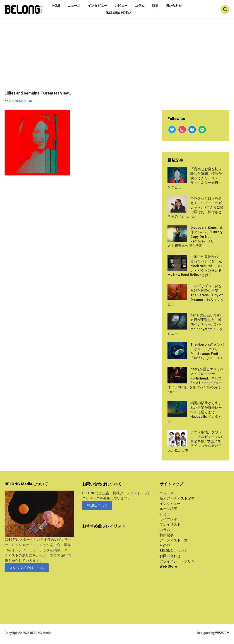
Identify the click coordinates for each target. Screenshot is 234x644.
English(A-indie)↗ (119, 13)
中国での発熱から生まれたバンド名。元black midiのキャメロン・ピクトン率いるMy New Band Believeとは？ (196, 266)
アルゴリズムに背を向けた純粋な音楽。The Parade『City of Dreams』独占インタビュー (196, 295)
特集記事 (167, 535)
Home (56, 6)
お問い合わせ (170, 556)
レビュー (121, 6)
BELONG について (174, 551)
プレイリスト (170, 525)
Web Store (168, 566)
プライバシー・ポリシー (179, 561)
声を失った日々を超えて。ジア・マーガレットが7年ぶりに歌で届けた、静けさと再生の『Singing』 (196, 207)
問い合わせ (174, 6)
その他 (165, 545)
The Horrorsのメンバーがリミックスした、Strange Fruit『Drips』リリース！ (207, 351)
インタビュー (97, 6)
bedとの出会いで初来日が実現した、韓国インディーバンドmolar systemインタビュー (195, 324)
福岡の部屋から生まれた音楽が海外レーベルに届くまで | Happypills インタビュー (195, 412)
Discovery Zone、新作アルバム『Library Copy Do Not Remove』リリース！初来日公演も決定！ (195, 237)
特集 (155, 6)
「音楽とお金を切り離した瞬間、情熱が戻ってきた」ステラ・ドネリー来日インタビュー (195, 178)
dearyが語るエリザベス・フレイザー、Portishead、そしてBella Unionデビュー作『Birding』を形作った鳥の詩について (196, 380)
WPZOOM (222, 633)
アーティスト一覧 (174, 540)
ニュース (74, 6)
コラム (140, 6)
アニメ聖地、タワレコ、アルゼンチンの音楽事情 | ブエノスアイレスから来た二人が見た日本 (195, 441)
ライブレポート (172, 519)
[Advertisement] (117, 58)
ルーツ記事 (168, 509)
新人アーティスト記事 (177, 498)
